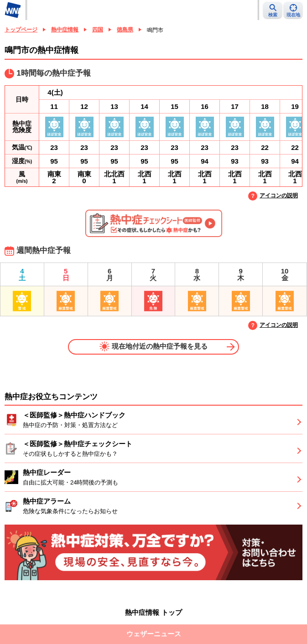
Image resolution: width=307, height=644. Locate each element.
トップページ (21, 30)
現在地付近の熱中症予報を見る (153, 346)
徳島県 (125, 30)
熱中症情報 (65, 30)
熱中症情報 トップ (153, 612)
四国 (98, 30)
